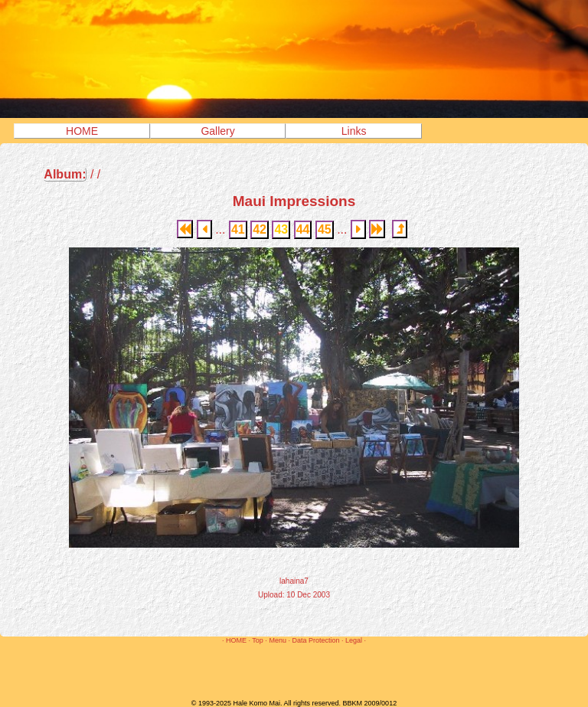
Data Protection (315, 640)
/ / (72, 175)
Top (258, 640)
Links (354, 131)
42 (260, 229)
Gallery (217, 131)
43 (281, 229)
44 (303, 229)
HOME (82, 131)
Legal (354, 640)
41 (238, 229)
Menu (278, 640)
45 (325, 229)
